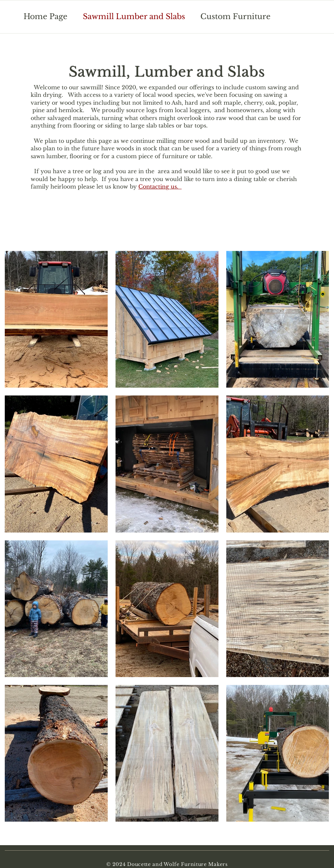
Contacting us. (160, 186)
